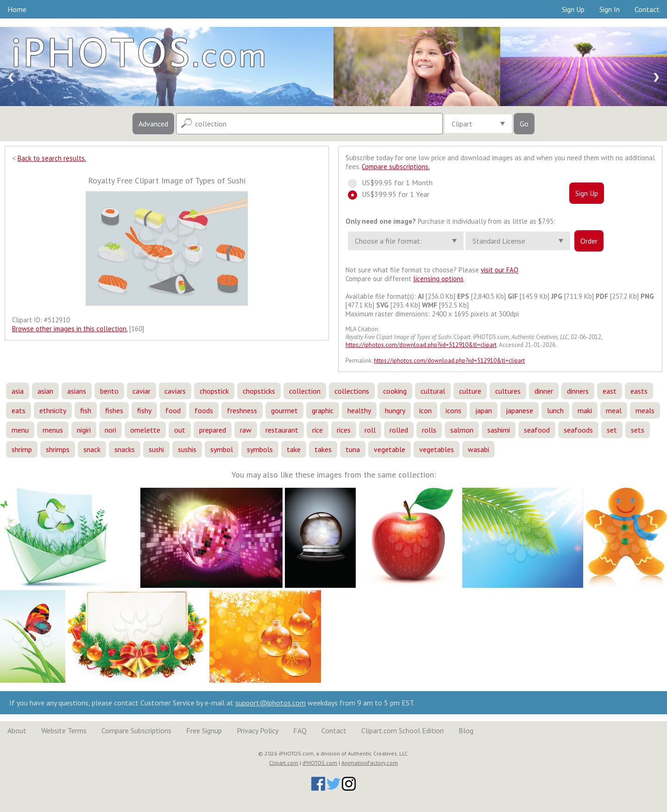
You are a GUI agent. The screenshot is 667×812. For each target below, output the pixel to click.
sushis (187, 449)
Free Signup (204, 730)
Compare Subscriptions (136, 730)
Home (17, 9)
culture (470, 391)
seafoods (578, 430)
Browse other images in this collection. (70, 329)
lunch (555, 410)
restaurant (282, 430)
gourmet (284, 410)
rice (318, 430)
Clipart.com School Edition (403, 730)
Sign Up (573, 9)
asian (45, 391)
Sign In (610, 9)
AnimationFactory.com (370, 763)
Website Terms (64, 730)
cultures (508, 391)
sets (638, 430)
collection (305, 391)
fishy (144, 410)
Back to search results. (52, 158)
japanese (519, 410)
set (612, 430)
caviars (175, 391)
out (180, 430)
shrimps (58, 449)
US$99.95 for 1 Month (394, 183)
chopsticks (259, 391)
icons (453, 410)
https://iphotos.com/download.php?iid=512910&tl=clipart (421, 345)
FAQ (300, 730)
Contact (647, 9)
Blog (466, 730)
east (610, 391)
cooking (395, 391)
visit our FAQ (500, 270)
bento (109, 391)
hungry (395, 410)
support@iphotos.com (271, 703)
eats (19, 410)
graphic (323, 410)
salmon (462, 430)
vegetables (437, 449)
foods (204, 410)
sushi (156, 449)
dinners (578, 391)
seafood (537, 430)
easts (639, 391)
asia (18, 391)
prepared (213, 430)
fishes (114, 410)
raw (246, 430)
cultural (433, 391)
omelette (145, 430)
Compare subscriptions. (396, 167)
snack (92, 449)
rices (344, 430)
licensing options (438, 279)
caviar (142, 391)
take (294, 449)
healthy (359, 410)
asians (77, 391)
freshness (242, 410)
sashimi (499, 430)
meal (614, 410)
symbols (260, 449)
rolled (399, 430)
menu (20, 430)
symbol (222, 449)
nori (110, 430)
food (173, 410)
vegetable (390, 449)
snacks (125, 449)
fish (86, 410)
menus (53, 430)
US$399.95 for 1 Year (393, 194)
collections (352, 391)
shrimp (22, 449)
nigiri (84, 430)
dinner (544, 391)
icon (425, 410)
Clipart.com (284, 763)
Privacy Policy (258, 730)
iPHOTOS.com (320, 763)
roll (370, 430)
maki (585, 410)
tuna (353, 449)
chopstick (214, 391)
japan (484, 410)
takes (323, 449)
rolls (429, 430)
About (17, 730)
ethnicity (53, 410)
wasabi (478, 449)
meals (645, 410)
